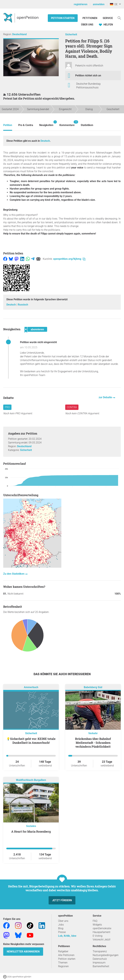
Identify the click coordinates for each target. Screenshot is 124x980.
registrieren (81, 4)
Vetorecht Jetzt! (102, 940)
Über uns (63, 921)
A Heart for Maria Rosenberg (31, 831)
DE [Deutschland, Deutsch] (114, 4)
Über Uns (87, 25)
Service (108, 18)
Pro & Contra (26, 125)
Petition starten (63, 18)
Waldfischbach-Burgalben (31, 780)
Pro (7, 407)
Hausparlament (101, 932)
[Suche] (119, 18)
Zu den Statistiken (14, 574)
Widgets (97, 925)
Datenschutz (100, 959)
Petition (8, 125)
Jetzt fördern (62, 900)
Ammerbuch (31, 687)
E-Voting (98, 936)
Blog (61, 928)
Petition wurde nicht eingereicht (38, 342)
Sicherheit (71, 34)
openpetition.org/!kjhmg (69, 259)
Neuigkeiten (46, 123)
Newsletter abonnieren (23, 952)
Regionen (63, 966)
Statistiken (87, 125)
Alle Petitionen (66, 955)
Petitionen (90, 18)
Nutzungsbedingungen (106, 955)
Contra (72, 407)
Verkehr (93, 733)
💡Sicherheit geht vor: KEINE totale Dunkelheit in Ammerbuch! (31, 741)
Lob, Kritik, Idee (67, 936)
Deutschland (19, 34)
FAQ (95, 921)
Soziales (31, 826)
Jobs (61, 925)
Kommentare (67, 123)
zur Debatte (106, 397)
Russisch (23, 305)
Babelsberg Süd (93, 687)
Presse (62, 932)
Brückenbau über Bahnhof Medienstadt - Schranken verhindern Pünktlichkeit (93, 743)
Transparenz (100, 951)
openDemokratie (102, 928)
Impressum (99, 963)
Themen (63, 963)
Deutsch (45, 141)
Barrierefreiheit (101, 966)
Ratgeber (63, 951)
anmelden (99, 4)
